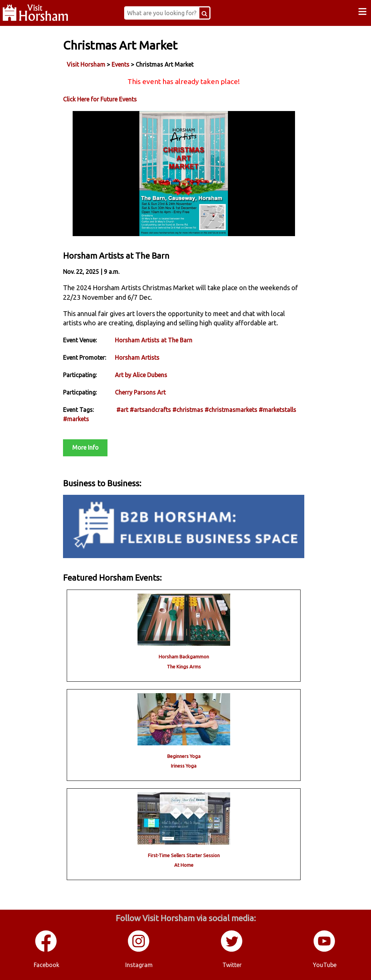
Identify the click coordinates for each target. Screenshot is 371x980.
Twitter (232, 965)
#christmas (188, 410)
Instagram (139, 965)
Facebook (47, 965)
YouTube (325, 965)
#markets (76, 419)
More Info (85, 447)
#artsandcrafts (150, 410)
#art (122, 410)
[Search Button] (204, 13)
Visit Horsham (86, 64)
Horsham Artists (137, 358)
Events (120, 64)
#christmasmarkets (231, 410)
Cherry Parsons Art (140, 392)
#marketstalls (277, 410)
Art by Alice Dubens (141, 375)
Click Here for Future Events (100, 99)
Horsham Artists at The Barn (154, 340)
